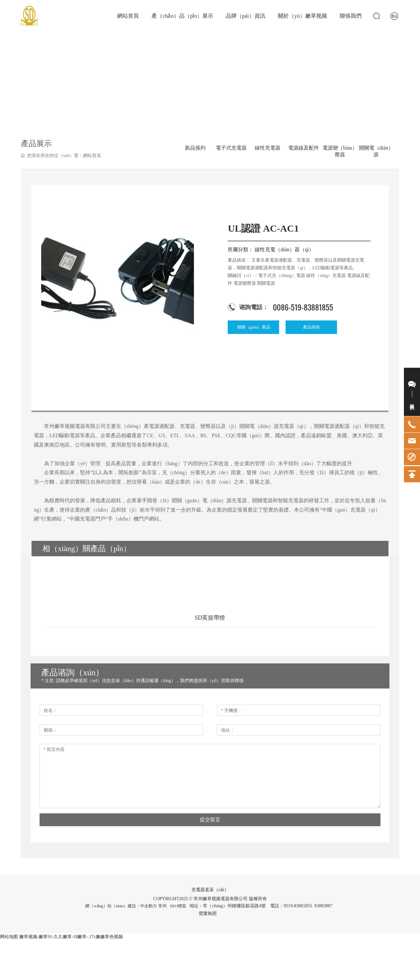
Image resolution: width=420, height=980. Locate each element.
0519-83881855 (298, 906)
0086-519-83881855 (303, 307)
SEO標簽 (178, 906)
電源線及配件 (304, 148)
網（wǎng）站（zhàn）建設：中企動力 (121, 906)
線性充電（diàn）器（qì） (284, 250)
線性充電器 (268, 148)
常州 (162, 906)
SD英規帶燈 (210, 618)
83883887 (324, 906)
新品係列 (195, 148)
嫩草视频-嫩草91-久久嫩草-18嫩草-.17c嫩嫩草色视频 (71, 937)
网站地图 (9, 937)
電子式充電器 (231, 148)
